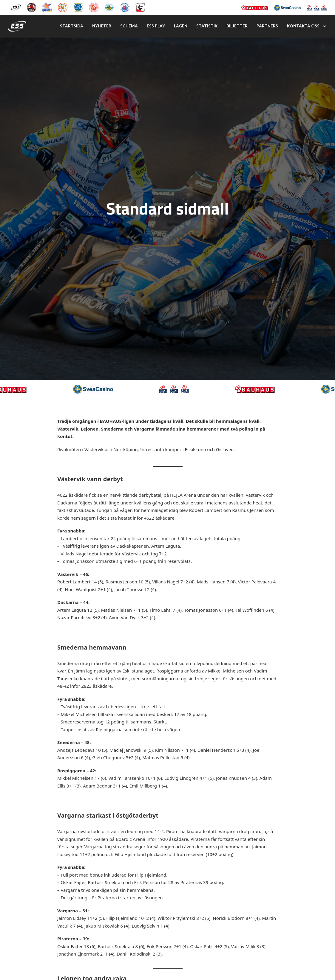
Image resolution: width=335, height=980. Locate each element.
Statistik (207, 26)
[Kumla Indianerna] (32, 7)
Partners (267, 26)
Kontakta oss (303, 26)
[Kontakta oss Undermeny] (325, 26)
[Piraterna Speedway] (78, 7)
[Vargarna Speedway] (125, 7)
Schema (129, 26)
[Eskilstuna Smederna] (140, 7)
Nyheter (102, 26)
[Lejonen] (63, 7)
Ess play (156, 26)
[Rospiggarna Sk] (94, 7)
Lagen (181, 26)
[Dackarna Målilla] (47, 7)
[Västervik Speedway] (109, 7)
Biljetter (237, 26)
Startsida (72, 26)
